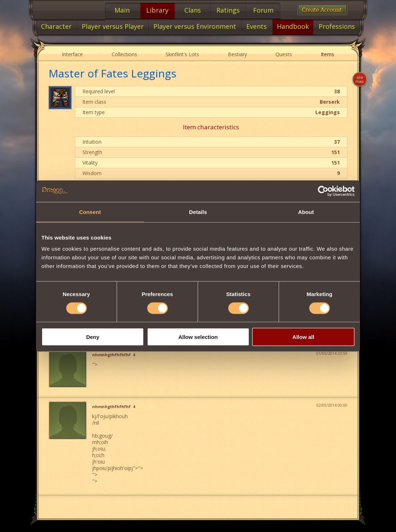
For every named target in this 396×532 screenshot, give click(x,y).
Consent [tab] (90, 212)
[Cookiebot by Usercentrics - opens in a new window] (323, 191)
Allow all (303, 337)
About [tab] (306, 212)
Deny (93, 337)
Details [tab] (198, 212)
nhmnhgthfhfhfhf (111, 355)
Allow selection (198, 337)
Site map (360, 79)
